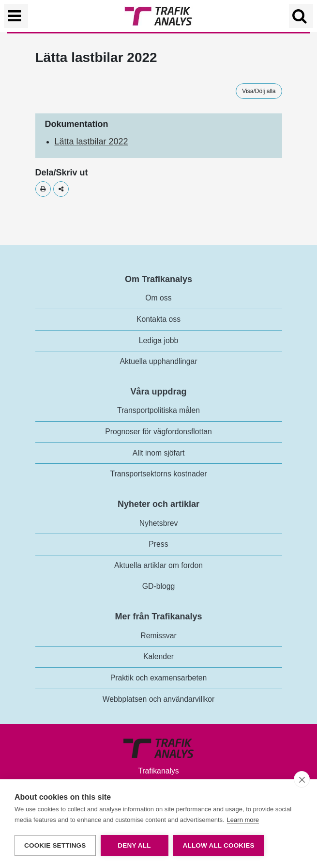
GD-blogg (158, 586)
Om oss (158, 298)
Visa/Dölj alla (259, 91)
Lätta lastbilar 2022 (91, 142)
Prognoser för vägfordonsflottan (158, 432)
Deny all (134, 845)
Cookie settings (55, 845)
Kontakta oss (158, 319)
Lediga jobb (158, 340)
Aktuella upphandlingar (158, 361)
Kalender (158, 656)
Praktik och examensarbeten (159, 678)
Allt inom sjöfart (159, 453)
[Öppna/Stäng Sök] (301, 16)
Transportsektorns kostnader (159, 474)
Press (158, 544)
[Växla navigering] (16, 16)
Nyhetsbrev (159, 523)
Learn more (243, 820)
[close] (302, 779)
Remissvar (158, 636)
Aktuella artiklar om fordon (158, 565)
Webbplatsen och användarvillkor (159, 699)
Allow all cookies (219, 845)
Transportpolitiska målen (158, 410)
